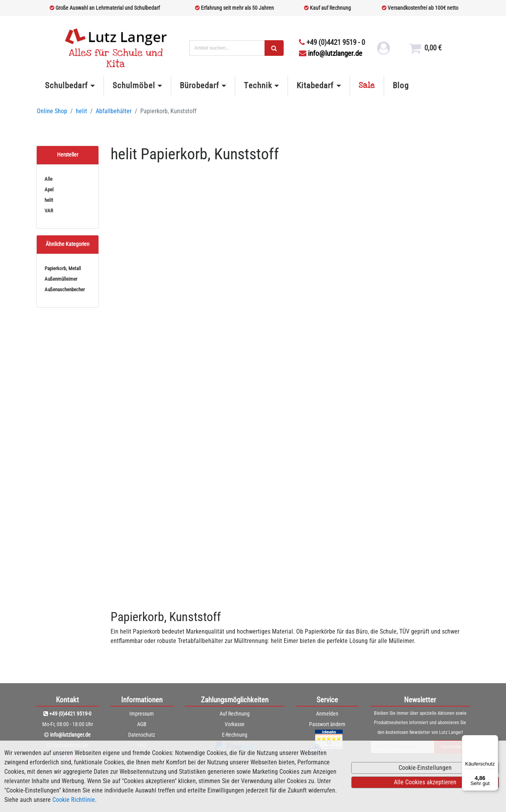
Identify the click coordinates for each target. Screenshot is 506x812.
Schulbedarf (66, 85)
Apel (49, 190)
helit (81, 111)
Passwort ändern (327, 724)
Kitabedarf (315, 85)
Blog (401, 85)
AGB (142, 724)
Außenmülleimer (61, 279)
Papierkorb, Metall (63, 268)
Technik (258, 85)
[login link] (383, 51)
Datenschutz (142, 735)
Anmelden (327, 714)
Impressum (142, 714)
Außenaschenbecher (65, 289)
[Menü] (493, 740)
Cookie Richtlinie (74, 800)
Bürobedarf (199, 85)
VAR (49, 211)
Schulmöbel (134, 85)
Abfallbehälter (114, 111)
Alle (48, 179)
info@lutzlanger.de (331, 53)
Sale (367, 85)
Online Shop (52, 111)
